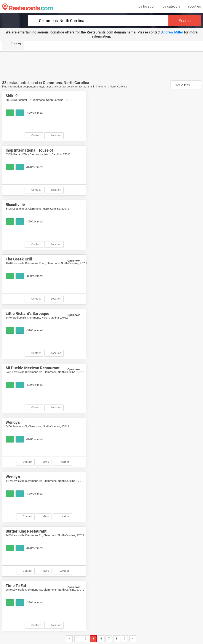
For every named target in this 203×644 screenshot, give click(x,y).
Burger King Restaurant (26, 531)
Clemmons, (53, 83)
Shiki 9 (12, 96)
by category (171, 6)
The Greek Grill (19, 259)
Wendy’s (13, 422)
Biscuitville (15, 205)
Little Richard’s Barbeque (27, 313)
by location (147, 6)
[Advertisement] (102, 66)
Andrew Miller (172, 32)
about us (194, 6)
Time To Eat (16, 586)
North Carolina (76, 83)
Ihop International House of (29, 150)
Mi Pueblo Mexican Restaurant (33, 368)
